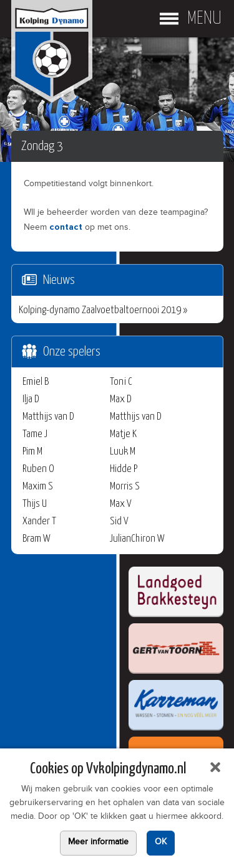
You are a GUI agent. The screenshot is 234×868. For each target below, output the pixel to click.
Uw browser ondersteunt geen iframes (105, 716)
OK (161, 843)
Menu (204, 19)
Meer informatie (98, 843)
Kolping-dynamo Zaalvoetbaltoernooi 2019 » (103, 310)
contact (66, 227)
